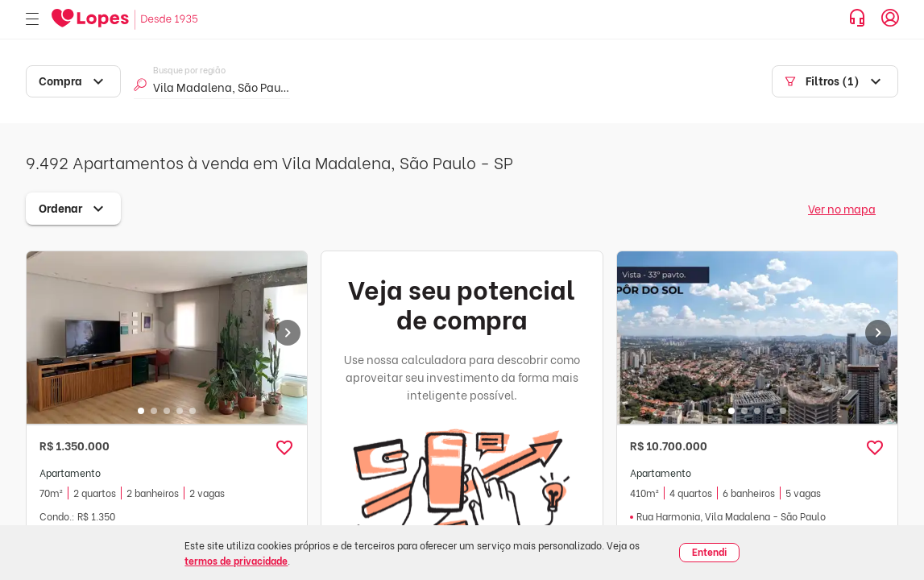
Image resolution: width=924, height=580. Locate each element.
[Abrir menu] (32, 20)
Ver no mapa (842, 208)
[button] (284, 448)
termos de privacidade (236, 560)
